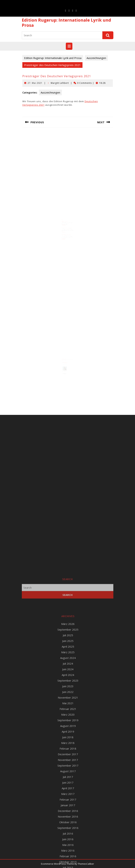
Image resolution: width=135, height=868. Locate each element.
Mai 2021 (68, 862)
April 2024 (68, 834)
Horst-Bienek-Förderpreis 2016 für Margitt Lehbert (67, 226)
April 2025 (68, 805)
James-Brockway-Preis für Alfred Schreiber (66, 232)
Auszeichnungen (96, 58)
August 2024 (68, 817)
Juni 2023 (68, 845)
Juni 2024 (68, 828)
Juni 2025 (68, 800)
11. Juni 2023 (64, 232)
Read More (64, 224)
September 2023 (68, 839)
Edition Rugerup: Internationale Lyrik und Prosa (66, 22)
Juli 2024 (68, 822)
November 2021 (68, 856)
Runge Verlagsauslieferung (64, 359)
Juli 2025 (68, 794)
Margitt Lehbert (60, 83)
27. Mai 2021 (35, 83)
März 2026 (68, 783)
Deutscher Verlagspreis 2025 (65, 221)
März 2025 (68, 811)
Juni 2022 (68, 851)
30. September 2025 (64, 222)
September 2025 (68, 788)
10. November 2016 (64, 227)
